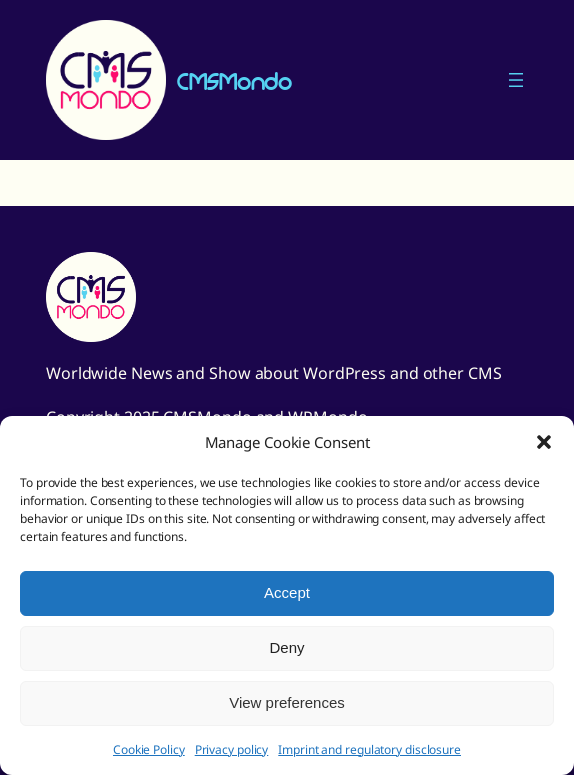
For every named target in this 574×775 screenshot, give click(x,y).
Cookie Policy (149, 749)
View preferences (287, 702)
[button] (544, 442)
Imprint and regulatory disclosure (369, 749)
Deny (286, 647)
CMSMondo (234, 80)
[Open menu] (516, 80)
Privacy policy (232, 749)
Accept (287, 592)
